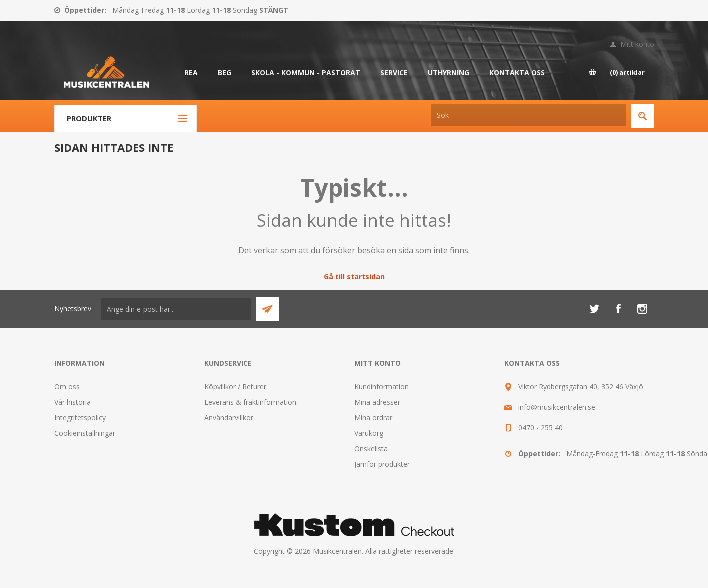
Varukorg (369, 433)
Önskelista (371, 448)
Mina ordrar (373, 417)
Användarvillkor (229, 417)
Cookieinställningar (85, 433)
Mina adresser (377, 402)
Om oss (67, 386)
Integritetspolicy (80, 417)
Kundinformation (381, 386)
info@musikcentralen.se (557, 407)
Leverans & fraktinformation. (251, 402)
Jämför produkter (382, 464)
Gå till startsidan (354, 277)
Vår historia (73, 402)
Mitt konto (637, 44)
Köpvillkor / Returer (235, 386)
